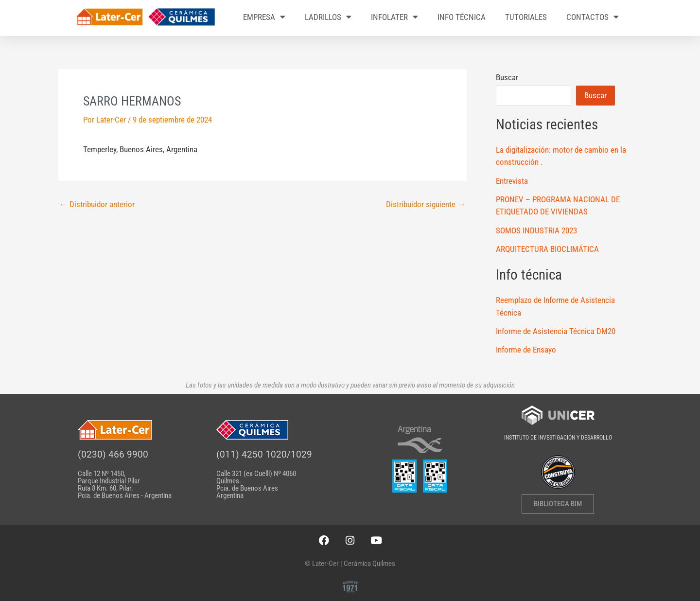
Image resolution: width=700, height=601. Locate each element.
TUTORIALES (526, 17)
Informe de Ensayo (526, 350)
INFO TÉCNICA (462, 17)
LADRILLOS (328, 17)
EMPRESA (264, 17)
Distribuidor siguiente (426, 204)
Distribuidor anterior (97, 204)
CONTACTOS (593, 17)
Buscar (507, 77)
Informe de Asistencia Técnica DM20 (556, 331)
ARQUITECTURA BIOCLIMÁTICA (547, 249)
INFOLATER (394, 17)
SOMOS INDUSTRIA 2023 (536, 230)
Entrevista (512, 181)
